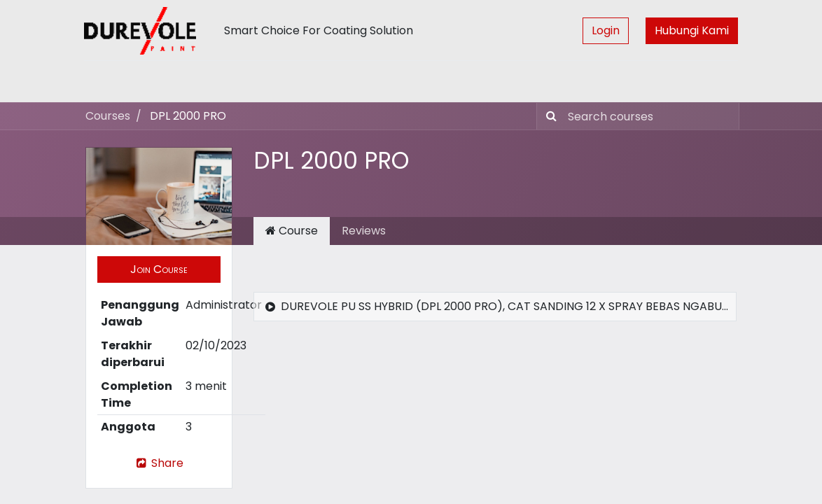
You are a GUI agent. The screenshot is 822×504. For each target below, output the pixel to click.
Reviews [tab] (364, 231)
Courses (108, 116)
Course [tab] (292, 231)
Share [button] (159, 463)
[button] (159, 269)
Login (604, 30)
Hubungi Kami (690, 30)
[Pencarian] (549, 116)
